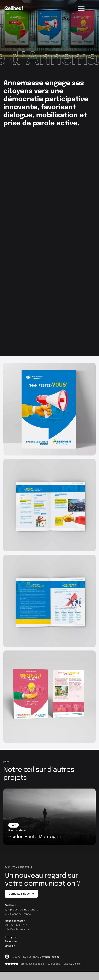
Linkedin (10, 946)
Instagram (11, 937)
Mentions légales (49, 957)
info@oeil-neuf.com (17, 930)
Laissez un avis (72, 964)
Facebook (11, 942)
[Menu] (81, 8)
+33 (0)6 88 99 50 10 (16, 925)
